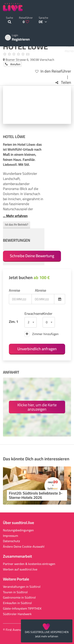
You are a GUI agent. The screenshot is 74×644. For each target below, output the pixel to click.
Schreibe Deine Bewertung (32, 256)
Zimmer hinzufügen (42, 334)
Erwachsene (31, 314)
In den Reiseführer (53, 71)
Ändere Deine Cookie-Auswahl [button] (24, 547)
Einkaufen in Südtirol (17, 603)
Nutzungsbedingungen (18, 530)
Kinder (47, 314)
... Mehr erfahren (15, 216)
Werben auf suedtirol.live (20, 569)
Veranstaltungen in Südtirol (22, 587)
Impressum (10, 536)
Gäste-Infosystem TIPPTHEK (22, 609)
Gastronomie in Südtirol (19, 597)
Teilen (63, 82)
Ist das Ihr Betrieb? (17, 224)
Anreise (15, 290)
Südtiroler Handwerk (17, 614)
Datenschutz (11, 541)
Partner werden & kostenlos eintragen (29, 564)
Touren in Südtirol (15, 592)
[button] (31, 322)
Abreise (41, 290)
